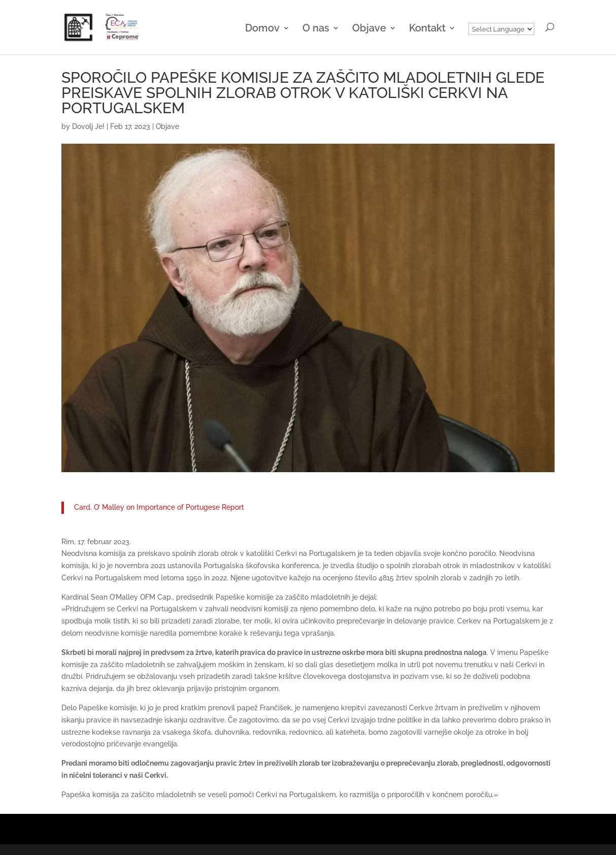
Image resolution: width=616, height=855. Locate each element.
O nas (316, 29)
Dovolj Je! (88, 126)
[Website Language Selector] (501, 29)
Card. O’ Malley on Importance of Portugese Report (159, 507)
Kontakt (427, 29)
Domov (262, 29)
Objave (369, 29)
